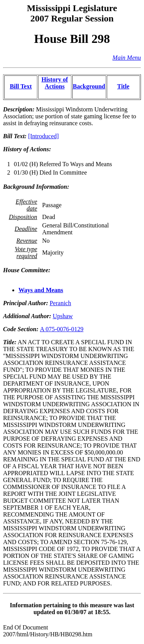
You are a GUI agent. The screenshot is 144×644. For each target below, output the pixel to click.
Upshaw (63, 316)
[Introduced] (43, 136)
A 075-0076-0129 (62, 329)
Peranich (60, 303)
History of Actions (55, 83)
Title (123, 86)
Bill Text (21, 86)
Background (89, 86)
